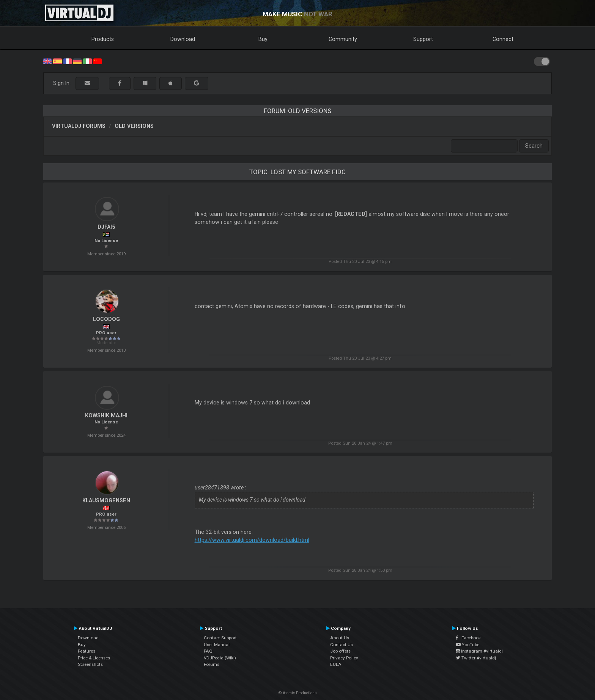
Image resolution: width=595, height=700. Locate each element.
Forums (212, 664)
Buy (263, 39)
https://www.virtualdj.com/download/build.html (252, 540)
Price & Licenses (94, 658)
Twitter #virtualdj (476, 658)
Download (183, 39)
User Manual (217, 645)
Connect (503, 39)
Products (103, 39)
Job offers (340, 651)
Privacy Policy (344, 658)
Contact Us (342, 645)
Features (87, 651)
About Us (340, 638)
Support (423, 39)
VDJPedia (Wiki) (220, 658)
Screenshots (90, 664)
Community (343, 39)
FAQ (208, 651)
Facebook (468, 638)
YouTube (468, 645)
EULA (336, 664)
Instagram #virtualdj (479, 651)
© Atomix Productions (298, 693)
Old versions (134, 126)
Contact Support (220, 638)
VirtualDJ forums (79, 126)
